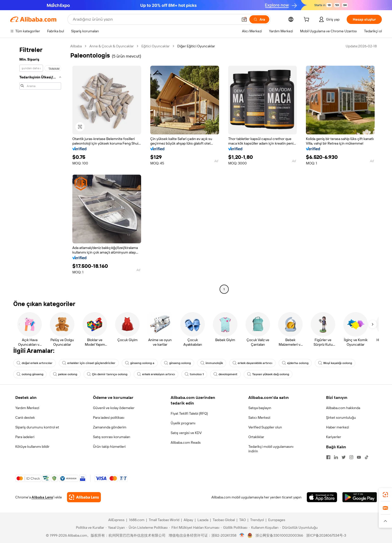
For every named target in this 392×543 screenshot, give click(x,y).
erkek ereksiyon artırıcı (156, 374)
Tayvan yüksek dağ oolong (268, 374)
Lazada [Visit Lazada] (203, 520)
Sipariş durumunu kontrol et (37, 427)
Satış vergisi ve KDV (186, 433)
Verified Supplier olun (265, 427)
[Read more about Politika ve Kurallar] (89, 527)
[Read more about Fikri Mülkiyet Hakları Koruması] (194, 527)
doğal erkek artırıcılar (35, 363)
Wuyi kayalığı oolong (335, 363)
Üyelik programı (183, 423)
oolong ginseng (30, 374)
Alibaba (76, 46)
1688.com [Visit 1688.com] (137, 520)
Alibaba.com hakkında (343, 408)
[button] (244, 19)
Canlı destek (25, 417)
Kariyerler (334, 437)
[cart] (307, 20)
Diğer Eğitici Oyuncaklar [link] (196, 46)
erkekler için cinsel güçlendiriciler (89, 363)
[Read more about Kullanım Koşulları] (264, 527)
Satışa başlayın (260, 408)
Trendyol (257, 520)
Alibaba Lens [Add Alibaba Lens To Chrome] (42, 497)
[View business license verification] (242, 535)
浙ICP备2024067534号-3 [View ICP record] (326, 535)
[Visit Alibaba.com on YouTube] (359, 457)
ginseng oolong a (140, 363)
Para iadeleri (25, 437)
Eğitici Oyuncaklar (156, 46)
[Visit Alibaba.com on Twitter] (344, 457)
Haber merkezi (337, 427)
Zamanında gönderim (110, 427)
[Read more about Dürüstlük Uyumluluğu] (299, 527)
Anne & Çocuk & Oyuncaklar (112, 46)
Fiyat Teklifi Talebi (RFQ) (189, 413)
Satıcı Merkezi (259, 417)
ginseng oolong (177, 363)
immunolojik (212, 363)
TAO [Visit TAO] (242, 520)
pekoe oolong (65, 374)
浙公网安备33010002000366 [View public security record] (279, 535)
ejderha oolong (295, 363)
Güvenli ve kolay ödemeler (114, 408)
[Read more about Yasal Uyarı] (115, 527)
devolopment (225, 374)
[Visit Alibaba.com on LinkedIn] (336, 457)
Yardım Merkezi (27, 408)
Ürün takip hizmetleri (109, 447)
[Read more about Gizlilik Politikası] (234, 527)
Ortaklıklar (256, 437)
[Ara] (259, 19)
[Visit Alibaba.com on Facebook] (328, 457)
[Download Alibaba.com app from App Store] (322, 497)
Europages (277, 520)
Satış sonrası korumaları (112, 437)
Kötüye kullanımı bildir (32, 447)
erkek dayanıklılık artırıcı (252, 363)
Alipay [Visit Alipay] (188, 520)
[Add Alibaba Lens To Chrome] (84, 497)
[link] (385, 495)
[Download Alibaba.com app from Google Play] (360, 497)
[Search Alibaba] (155, 19)
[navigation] (39, 168)
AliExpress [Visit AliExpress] (116, 520)
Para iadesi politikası (109, 417)
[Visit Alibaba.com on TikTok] (367, 457)
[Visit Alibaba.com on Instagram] (351, 457)
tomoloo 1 (194, 374)
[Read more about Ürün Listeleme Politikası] (147, 527)
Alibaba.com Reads (186, 442)
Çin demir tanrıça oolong (107, 374)
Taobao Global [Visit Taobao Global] (224, 520)
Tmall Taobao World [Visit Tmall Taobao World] (164, 520)
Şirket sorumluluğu (341, 417)
